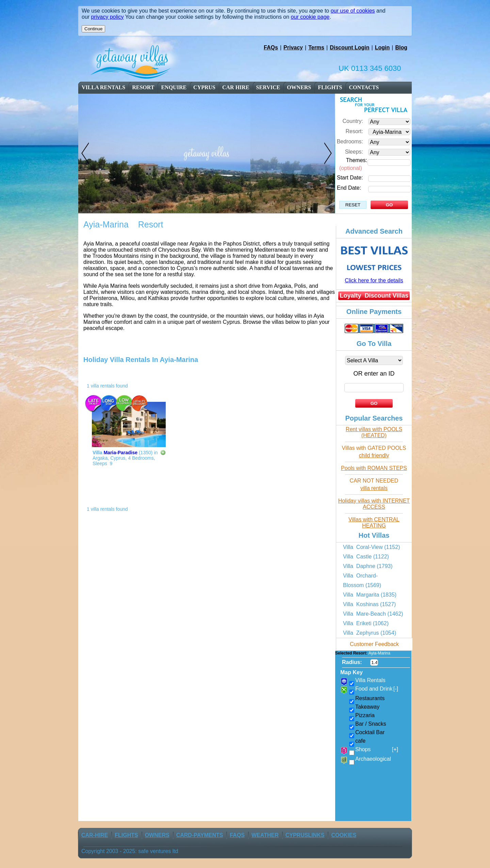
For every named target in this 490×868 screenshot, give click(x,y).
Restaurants (370, 698)
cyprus (204, 87)
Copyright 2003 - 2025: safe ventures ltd (130, 851)
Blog (401, 48)
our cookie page (310, 17)
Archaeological (373, 759)
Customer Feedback (374, 644)
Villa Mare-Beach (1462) (373, 614)
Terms (316, 48)
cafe (360, 741)
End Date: (349, 188)
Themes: (357, 160)
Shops (377, 749)
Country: (353, 121)
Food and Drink (377, 689)
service (268, 87)
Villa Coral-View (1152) (371, 547)
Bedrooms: (350, 141)
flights (330, 87)
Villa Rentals (103, 87)
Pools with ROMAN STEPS (374, 468)
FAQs (271, 48)
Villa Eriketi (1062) (366, 623)
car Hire (236, 87)
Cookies (344, 835)
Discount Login (349, 48)
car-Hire (95, 835)
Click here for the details (374, 280)
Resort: (354, 131)
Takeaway (367, 707)
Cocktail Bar (370, 732)
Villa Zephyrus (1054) (370, 633)
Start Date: (350, 178)
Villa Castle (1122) (366, 557)
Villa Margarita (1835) (370, 595)
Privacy (293, 48)
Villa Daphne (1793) (368, 566)
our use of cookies (353, 11)
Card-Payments (200, 835)
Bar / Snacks (371, 724)
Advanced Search (374, 231)
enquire (174, 87)
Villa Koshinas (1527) (369, 604)
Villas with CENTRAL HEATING (374, 523)
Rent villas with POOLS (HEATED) (374, 432)
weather (265, 835)
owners (299, 87)
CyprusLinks (305, 835)
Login (382, 48)
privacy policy (108, 17)
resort (144, 87)
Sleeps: (354, 152)
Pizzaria (365, 715)
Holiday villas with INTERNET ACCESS (374, 504)
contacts (364, 87)
